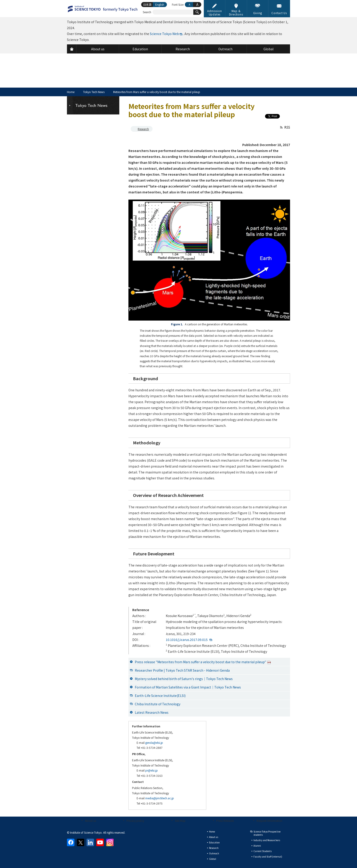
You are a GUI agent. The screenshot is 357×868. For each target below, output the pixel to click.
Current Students (263, 851)
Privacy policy (135, 821)
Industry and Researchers (267, 840)
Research (143, 129)
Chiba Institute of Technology (158, 704)
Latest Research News (152, 712)
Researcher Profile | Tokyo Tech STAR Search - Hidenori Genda (182, 670)
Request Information (269, 821)
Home (71, 92)
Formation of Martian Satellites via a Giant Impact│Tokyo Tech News (188, 687)
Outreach (214, 853)
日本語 (147, 4)
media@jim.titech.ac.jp (160, 798)
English (160, 4)
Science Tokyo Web (164, 34)
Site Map (180, 821)
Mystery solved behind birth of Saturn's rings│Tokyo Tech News (184, 679)
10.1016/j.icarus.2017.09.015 (187, 640)
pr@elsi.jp (152, 770)
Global (213, 859)
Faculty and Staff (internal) (268, 857)
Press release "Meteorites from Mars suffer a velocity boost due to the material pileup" (203, 662)
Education (214, 842)
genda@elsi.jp (154, 743)
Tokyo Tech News (94, 92)
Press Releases (225, 821)
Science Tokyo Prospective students (267, 833)
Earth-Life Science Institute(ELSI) (160, 696)
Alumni (257, 846)
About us (91, 821)
